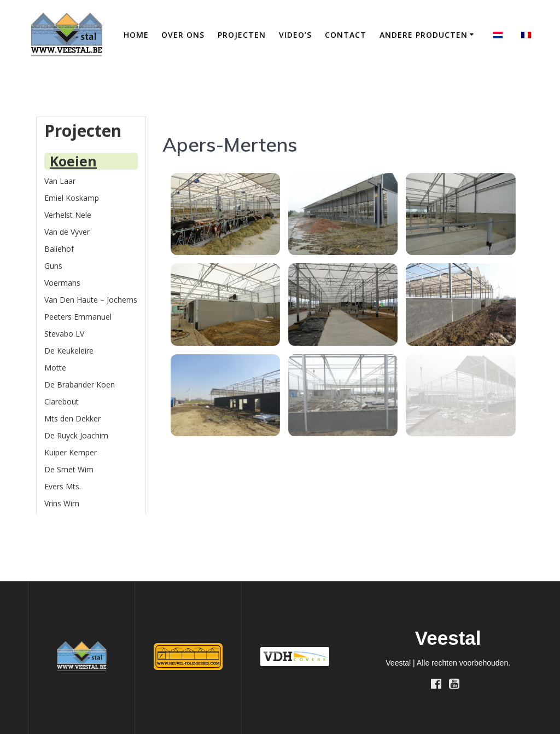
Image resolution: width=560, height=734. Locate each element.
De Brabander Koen (80, 385)
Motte (55, 368)
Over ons (183, 35)
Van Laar (60, 181)
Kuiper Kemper (71, 452)
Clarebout (62, 401)
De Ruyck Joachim (76, 435)
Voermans (62, 283)
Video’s (295, 35)
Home (136, 35)
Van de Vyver (67, 232)
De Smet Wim (69, 469)
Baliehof (59, 249)
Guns (53, 266)
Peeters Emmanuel (78, 317)
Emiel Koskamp (72, 198)
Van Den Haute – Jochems (91, 300)
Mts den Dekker (72, 418)
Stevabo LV (64, 334)
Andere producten (424, 35)
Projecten (242, 35)
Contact (346, 35)
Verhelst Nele (68, 215)
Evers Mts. (63, 486)
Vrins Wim (62, 503)
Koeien (73, 161)
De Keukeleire (69, 351)
